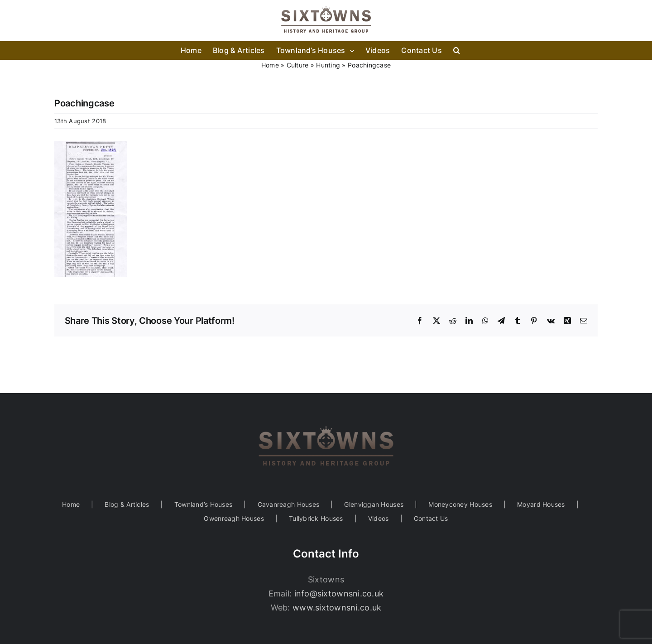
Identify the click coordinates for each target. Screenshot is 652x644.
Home (270, 65)
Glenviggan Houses (374, 504)
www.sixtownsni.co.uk (337, 608)
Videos (379, 518)
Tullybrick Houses (316, 518)
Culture (298, 65)
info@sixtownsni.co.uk (339, 594)
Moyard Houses (541, 504)
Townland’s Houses (204, 504)
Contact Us (431, 518)
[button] (457, 50)
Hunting (328, 65)
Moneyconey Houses (460, 504)
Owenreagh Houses (234, 518)
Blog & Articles (127, 504)
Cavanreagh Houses (289, 504)
